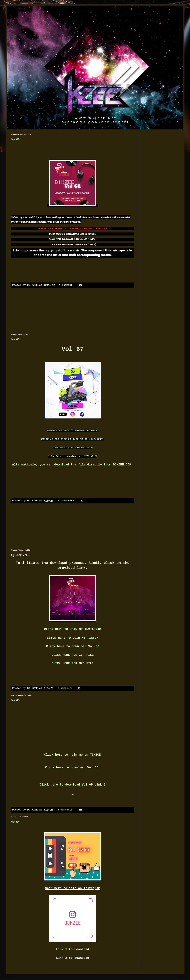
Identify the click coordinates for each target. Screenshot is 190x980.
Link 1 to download (73, 949)
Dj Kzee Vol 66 (21, 555)
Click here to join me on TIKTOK (73, 755)
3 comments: (66, 810)
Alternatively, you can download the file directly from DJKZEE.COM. (73, 465)
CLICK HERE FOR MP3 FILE (73, 663)
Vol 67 (15, 339)
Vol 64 (15, 822)
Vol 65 (15, 700)
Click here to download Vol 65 (73, 768)
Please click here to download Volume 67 (73, 431)
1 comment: (67, 285)
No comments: (67, 501)
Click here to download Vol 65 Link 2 (73, 785)
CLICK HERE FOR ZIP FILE (73, 655)
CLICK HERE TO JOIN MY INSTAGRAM (73, 629)
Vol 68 (15, 139)
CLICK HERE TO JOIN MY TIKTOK (73, 638)
